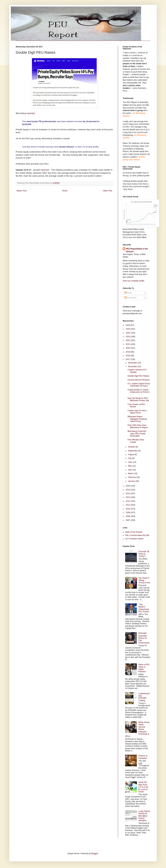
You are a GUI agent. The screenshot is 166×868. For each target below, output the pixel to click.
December (133, 363)
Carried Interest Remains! (139, 380)
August (131, 454)
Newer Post (22, 191)
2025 (128, 329)
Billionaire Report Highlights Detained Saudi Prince (137, 419)
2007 (128, 520)
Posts (128, 293)
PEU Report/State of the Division (137, 250)
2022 (128, 340)
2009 (128, 513)
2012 (128, 501)
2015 (128, 490)
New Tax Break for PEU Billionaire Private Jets (138, 399)
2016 (128, 486)
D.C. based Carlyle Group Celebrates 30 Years (139, 385)
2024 (128, 333)
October (132, 447)
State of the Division (134, 532)
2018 (128, 356)
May (130, 466)
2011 (128, 505)
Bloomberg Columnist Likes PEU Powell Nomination (137, 434)
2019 (128, 352)
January (132, 481)
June (130, 462)
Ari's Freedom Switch (134, 539)
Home (65, 191)
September (133, 451)
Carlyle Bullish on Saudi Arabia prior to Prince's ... (139, 392)
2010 (128, 509)
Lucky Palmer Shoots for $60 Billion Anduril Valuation (144, 816)
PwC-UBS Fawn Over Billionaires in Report (138, 426)
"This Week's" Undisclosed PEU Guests (144, 608)
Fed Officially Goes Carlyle (136, 441)
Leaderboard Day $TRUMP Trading (144, 697)
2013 (128, 497)
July (130, 458)
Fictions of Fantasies (143, 757)
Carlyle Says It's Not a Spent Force (137, 412)
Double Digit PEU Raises (138, 376)
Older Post (108, 191)
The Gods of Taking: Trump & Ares (144, 580)
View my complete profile (133, 281)
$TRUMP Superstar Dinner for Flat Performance (144, 638)
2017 (128, 359)
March (131, 474)
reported (31, 113)
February (132, 477)
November (133, 367)
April (130, 470)
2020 (128, 348)
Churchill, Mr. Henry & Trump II (144, 554)
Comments (130, 298)
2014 (128, 494)
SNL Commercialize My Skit (137, 535)
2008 (128, 516)
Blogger (95, 854)
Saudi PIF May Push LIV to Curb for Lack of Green (143, 787)
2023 (128, 337)
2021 (128, 344)
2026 (128, 325)
